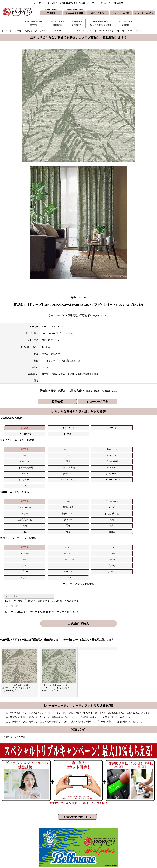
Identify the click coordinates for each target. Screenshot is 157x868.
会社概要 (123, 834)
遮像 (41, 494)
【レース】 (66, 428)
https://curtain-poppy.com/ (34, 833)
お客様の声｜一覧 (60, 834)
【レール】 (116, 428)
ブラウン (116, 515)
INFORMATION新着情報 (125, 23)
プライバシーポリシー (129, 849)
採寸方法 (56, 825)
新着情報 (93, 825)
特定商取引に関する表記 (130, 844)
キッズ (16, 466)
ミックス (91, 521)
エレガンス (141, 454)
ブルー (16, 521)
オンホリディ (91, 460)
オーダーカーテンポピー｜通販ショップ (19, 31)
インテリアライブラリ (62, 844)
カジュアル (141, 448)
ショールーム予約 (98, 402)
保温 (116, 494)
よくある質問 (125, 829)
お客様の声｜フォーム (62, 839)
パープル (66, 515)
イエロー (66, 509)
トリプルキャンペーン (129, 825)
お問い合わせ (95, 829)
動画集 (122, 839)
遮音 (141, 488)
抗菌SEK (116, 488)
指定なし (16, 428)
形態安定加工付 (91, 488)
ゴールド (16, 515)
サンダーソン (66, 460)
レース (91, 448)
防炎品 (141, 494)
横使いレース (41, 488)
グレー (141, 509)
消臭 (91, 494)
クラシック (41, 460)
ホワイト (66, 521)
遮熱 (66, 494)
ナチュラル (16, 454)
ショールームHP (96, 844)
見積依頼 (57, 402)
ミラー (16, 488)
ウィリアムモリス (116, 460)
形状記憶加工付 (66, 488)
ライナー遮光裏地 (91, 454)
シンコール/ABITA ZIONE (51, 31)
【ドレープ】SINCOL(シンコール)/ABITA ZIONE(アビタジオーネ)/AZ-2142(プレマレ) (56, 631)
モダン (16, 460)
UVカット (41, 481)
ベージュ (41, 521)
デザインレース (41, 448)
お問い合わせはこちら (77, 761)
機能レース (66, 448)
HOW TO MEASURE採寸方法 (34, 23)
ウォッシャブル (91, 481)
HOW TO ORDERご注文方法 (57, 23)
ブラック (141, 515)
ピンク (91, 515)
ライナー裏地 (116, 454)
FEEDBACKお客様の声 (77, 23)
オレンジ (91, 509)
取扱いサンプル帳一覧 (15, 680)
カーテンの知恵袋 (60, 849)
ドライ (141, 481)
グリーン (116, 509)
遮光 (41, 454)
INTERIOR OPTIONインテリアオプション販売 (100, 23)
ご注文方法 (57, 829)
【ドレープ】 (41, 428)
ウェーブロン (66, 481)
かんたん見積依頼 (97, 839)
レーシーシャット (141, 460)
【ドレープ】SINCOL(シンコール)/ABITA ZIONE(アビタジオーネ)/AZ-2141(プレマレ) (16, 631)
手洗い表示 (116, 481)
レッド (116, 521)
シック (116, 448)
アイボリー (41, 509)
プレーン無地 (66, 454)
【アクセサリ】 (91, 428)
